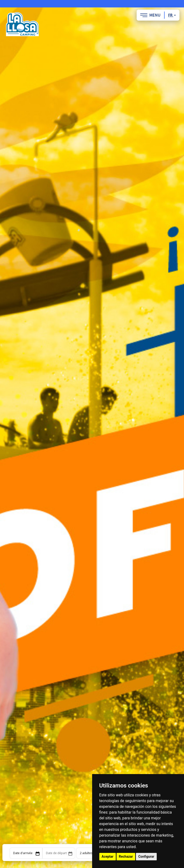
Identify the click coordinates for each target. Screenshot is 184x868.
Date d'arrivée (23, 853)
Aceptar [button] (108, 856)
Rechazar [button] (126, 856)
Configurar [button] (146, 856)
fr (172, 15)
